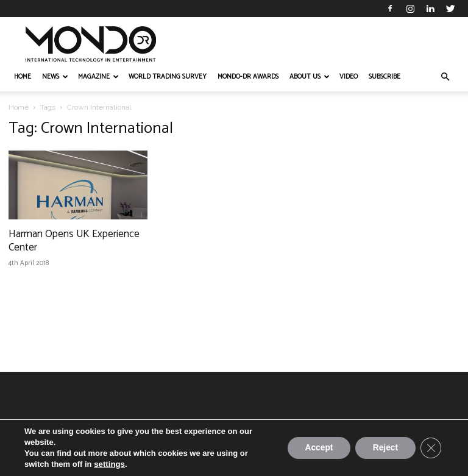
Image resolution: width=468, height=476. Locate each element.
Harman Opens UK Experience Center (74, 241)
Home (19, 107)
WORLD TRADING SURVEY (168, 77)
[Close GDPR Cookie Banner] (430, 448)
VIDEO (349, 77)
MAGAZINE (98, 77)
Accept (315, 448)
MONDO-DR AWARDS (248, 77)
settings (109, 464)
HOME (23, 77)
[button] (445, 77)
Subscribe (385, 77)
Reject (383, 448)
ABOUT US (310, 77)
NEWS (55, 77)
